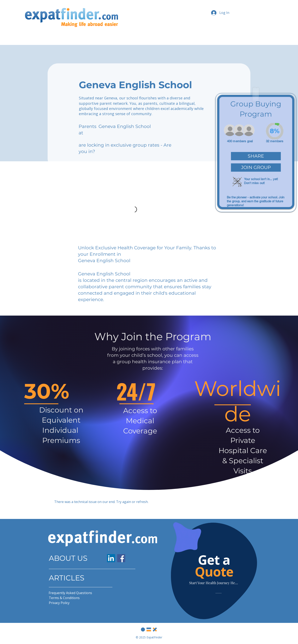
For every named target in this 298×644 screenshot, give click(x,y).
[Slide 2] (220, 612)
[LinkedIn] (111, 558)
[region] (256, 153)
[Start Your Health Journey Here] (214, 583)
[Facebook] (121, 558)
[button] (256, 156)
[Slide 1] (217, 612)
